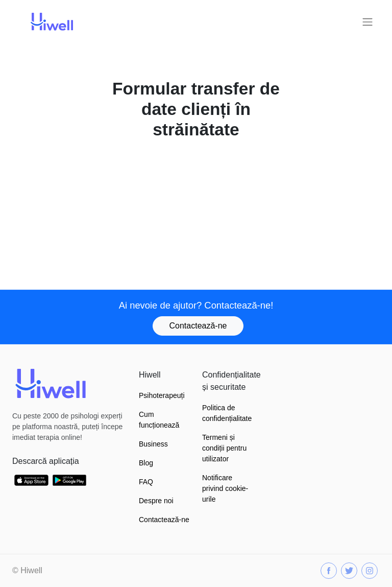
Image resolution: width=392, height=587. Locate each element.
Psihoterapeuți (162, 395)
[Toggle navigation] (367, 22)
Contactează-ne (198, 326)
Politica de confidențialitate (227, 413)
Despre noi (156, 501)
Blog (146, 463)
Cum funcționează (159, 420)
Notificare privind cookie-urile (225, 488)
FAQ (146, 482)
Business (153, 444)
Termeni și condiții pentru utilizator (224, 448)
